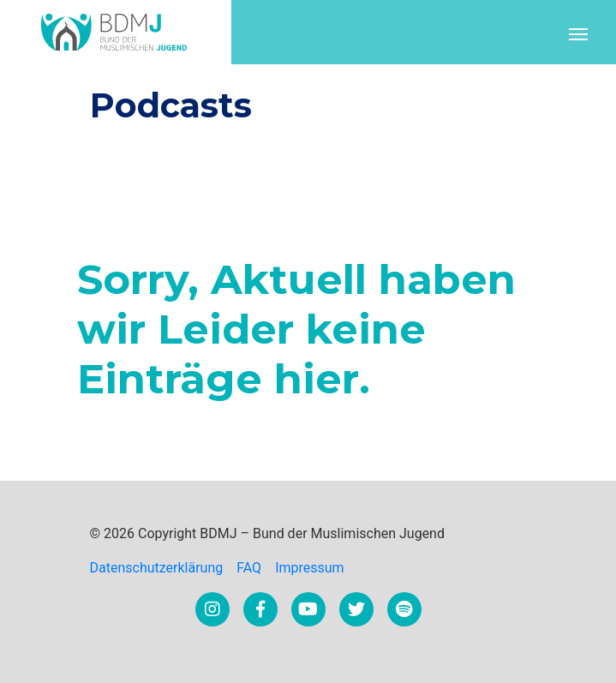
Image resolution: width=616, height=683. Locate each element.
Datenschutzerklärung (157, 568)
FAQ (249, 568)
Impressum (310, 568)
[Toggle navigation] (578, 33)
